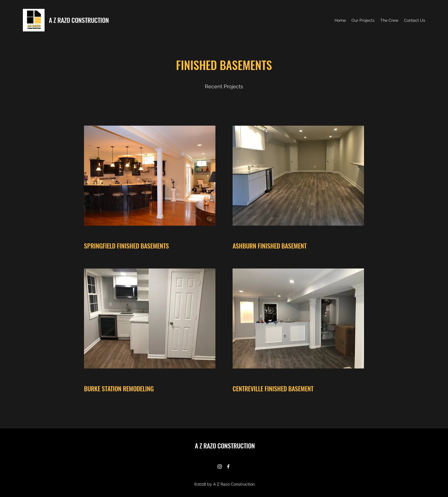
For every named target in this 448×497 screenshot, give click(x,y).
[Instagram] (220, 466)
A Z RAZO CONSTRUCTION (79, 20)
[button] (150, 176)
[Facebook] (228, 466)
